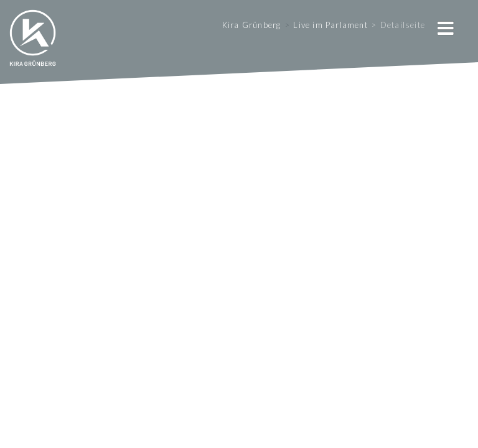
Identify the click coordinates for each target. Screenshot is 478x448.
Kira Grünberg (252, 25)
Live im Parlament (330, 25)
